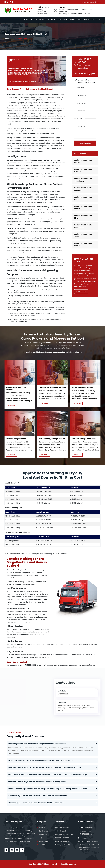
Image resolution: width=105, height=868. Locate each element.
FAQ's (99, 2)
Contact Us (97, 19)
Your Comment (82, 126)
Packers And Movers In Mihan (83, 217)
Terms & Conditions (87, 2)
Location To (80, 118)
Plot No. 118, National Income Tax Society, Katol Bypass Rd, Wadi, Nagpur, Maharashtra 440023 (76, 708)
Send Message (85, 143)
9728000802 (63, 694)
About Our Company (37, 19)
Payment (87, 19)
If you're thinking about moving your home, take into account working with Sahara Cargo (18, 395)
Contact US (81, 292)
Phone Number (81, 95)
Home (26, 19)
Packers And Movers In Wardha (83, 171)
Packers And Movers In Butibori (83, 208)
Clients (73, 19)
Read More (11, 405)
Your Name (80, 88)
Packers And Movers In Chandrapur (83, 180)
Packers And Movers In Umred (83, 245)
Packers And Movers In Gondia (83, 198)
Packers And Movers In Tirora (83, 235)
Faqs (80, 19)
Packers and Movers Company (30, 257)
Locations (63, 20)
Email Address (81, 103)
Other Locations (80, 153)
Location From (81, 111)
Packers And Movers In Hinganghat (83, 226)
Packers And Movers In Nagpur (83, 161)
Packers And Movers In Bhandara (83, 189)
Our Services (51, 19)
